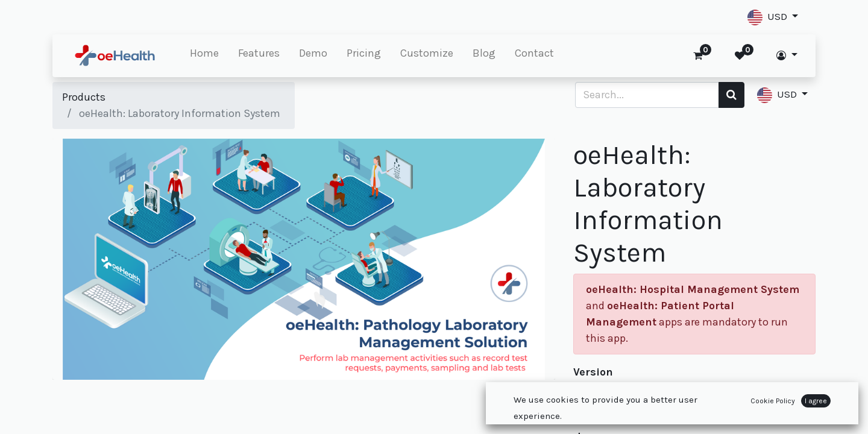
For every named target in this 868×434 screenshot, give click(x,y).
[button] (773, 17)
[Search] (731, 95)
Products (84, 97)
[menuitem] (204, 56)
